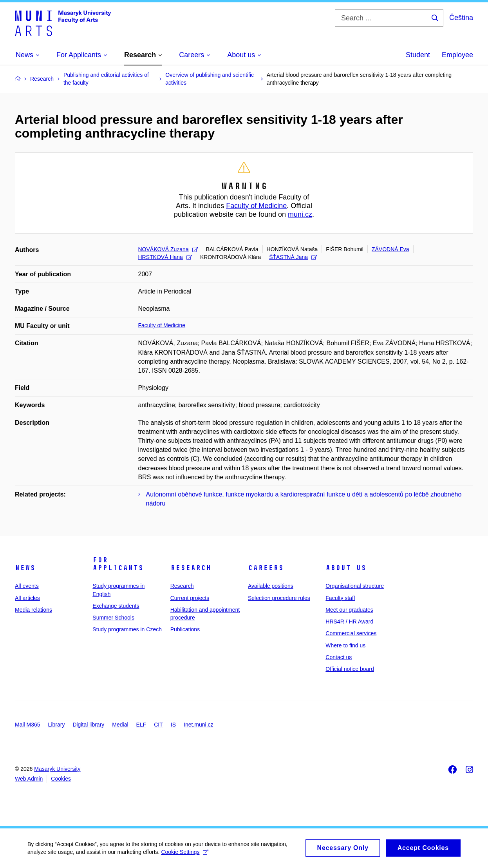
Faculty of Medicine (256, 206)
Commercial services (351, 633)
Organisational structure (355, 586)
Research (191, 568)
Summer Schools (113, 618)
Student (418, 55)
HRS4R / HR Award (349, 622)
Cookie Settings (185, 855)
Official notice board (350, 669)
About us (346, 568)
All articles (27, 598)
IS (173, 725)
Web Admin (29, 779)
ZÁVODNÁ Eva (390, 249)
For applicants (118, 564)
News (25, 568)
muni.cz (300, 214)
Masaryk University (57, 769)
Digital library (88, 725)
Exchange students (116, 606)
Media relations (33, 610)
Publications (185, 629)
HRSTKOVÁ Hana (165, 257)
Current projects (190, 598)
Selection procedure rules (279, 598)
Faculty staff (340, 598)
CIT (158, 725)
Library (57, 725)
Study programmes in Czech (127, 629)
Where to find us (345, 645)
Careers (266, 568)
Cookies (61, 779)
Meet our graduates (349, 610)
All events (27, 586)
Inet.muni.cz (198, 725)
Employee (457, 55)
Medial (120, 725)
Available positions (271, 586)
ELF (141, 725)
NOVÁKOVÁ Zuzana (168, 249)
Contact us (339, 657)
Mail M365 (28, 725)
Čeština (461, 18)
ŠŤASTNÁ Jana (293, 257)
